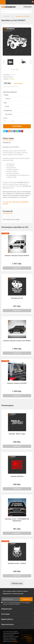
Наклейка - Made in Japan (17, 434)
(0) (17, 69)
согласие (27, 603)
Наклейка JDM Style (17, 476)
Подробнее (17, 268)
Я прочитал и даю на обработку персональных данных (17, 603)
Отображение (8, 110)
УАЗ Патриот (16, 202)
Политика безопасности (15, 603)
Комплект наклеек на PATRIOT (17, 383)
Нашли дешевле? (18, 83)
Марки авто (7, 16)
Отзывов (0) (7, 142)
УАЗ (13, 16)
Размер (6, 95)
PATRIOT (5, 204)
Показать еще (17, 583)
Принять (26, 637)
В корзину (17, 126)
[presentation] (4, 62)
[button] (14, 2)
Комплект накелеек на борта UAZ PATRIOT (17, 341)
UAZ (10, 202)
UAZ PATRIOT (24, 202)
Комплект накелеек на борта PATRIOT (17, 256)
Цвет (5, 103)
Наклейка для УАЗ (17, 298)
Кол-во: (5, 118)
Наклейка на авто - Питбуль (17, 563)
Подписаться (26, 599)
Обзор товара (8, 138)
